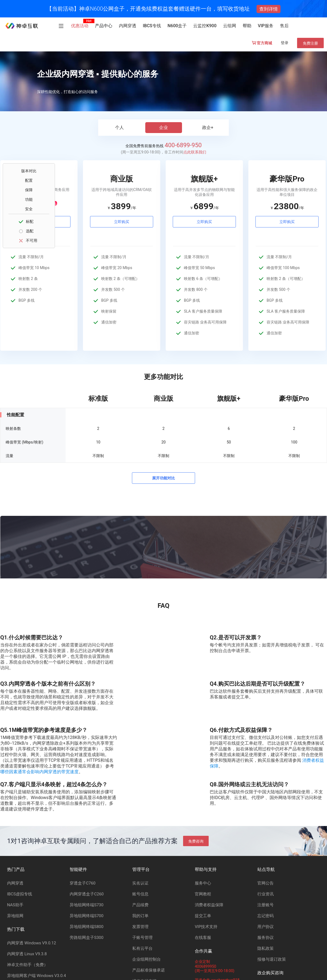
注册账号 (266, 905)
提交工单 (203, 916)
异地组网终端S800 (87, 927)
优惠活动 (80, 26)
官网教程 (203, 894)
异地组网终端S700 (87, 916)
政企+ (208, 127)
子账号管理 (142, 938)
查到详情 (269, 9)
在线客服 (203, 938)
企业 (163, 127)
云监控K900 (205, 26)
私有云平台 (142, 948)
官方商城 (262, 43)
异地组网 (15, 916)
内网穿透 (128, 26)
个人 (119, 127)
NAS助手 (15, 905)
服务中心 (203, 883)
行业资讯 (266, 894)
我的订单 (140, 916)
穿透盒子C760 (83, 883)
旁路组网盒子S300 (87, 938)
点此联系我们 (195, 152)
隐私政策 (266, 948)
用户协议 (266, 927)
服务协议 (266, 938)
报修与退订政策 (272, 959)
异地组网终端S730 (87, 905)
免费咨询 (196, 841)
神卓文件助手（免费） (27, 965)
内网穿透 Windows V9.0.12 (32, 943)
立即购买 (122, 222)
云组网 (230, 26)
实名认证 (140, 883)
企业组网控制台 (146, 959)
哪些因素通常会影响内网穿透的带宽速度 (39, 772)
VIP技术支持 (206, 927)
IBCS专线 (152, 26)
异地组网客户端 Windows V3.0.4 (36, 976)
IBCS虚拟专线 (20, 894)
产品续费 (140, 905)
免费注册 (310, 43)
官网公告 (266, 883)
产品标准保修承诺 (149, 970)
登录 (285, 43)
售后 (284, 26)
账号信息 (140, 894)
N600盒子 (177, 26)
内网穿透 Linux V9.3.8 (27, 954)
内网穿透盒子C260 (87, 894)
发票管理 (140, 927)
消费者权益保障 (209, 905)
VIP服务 (266, 26)
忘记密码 (266, 916)
